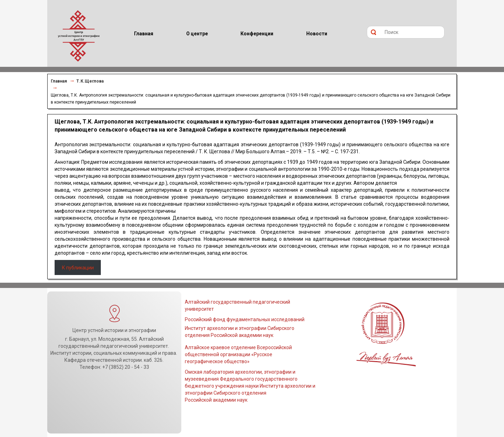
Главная (59, 81)
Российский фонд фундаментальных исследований (245, 319)
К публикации (78, 268)
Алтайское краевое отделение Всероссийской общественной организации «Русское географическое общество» (238, 354)
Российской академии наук (216, 400)
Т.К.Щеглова (90, 81)
